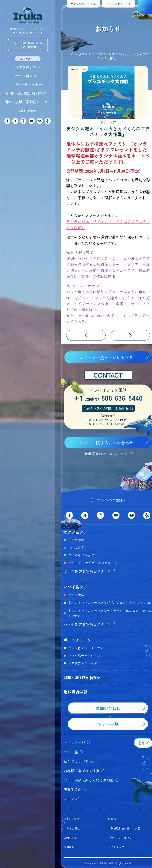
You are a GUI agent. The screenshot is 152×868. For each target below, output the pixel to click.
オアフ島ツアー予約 (83, 4)
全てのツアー (28, 59)
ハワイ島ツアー (28, 76)
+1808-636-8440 (108, 398)
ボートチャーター (28, 85)
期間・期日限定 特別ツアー (28, 93)
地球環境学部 (75, 692)
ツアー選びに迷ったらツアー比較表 (28, 45)
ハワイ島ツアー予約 (119, 4)
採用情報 (69, 847)
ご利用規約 (70, 838)
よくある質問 (72, 819)
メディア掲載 (72, 828)
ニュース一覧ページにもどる (106, 358)
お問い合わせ (28, 111)
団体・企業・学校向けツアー (28, 102)
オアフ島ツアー (28, 67)
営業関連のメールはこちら (106, 454)
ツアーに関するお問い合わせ (106, 443)
